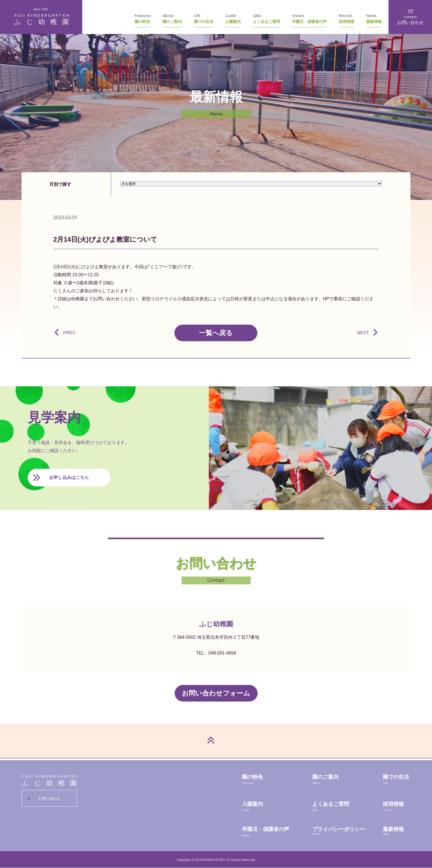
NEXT (363, 333)
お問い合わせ (49, 798)
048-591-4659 (222, 653)
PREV (69, 333)
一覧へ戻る (216, 333)
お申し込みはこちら (69, 477)
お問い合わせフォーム (216, 693)
